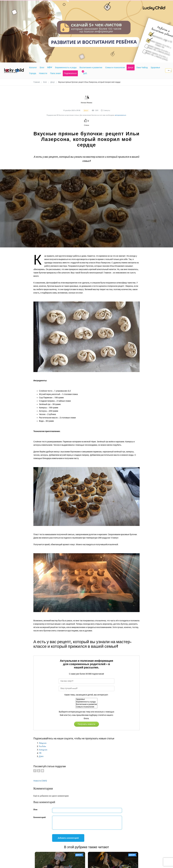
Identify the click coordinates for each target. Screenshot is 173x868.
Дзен (41, 697)
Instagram (43, 691)
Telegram (43, 684)
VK (40, 694)
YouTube (42, 687)
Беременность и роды (86, 643)
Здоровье (86, 640)
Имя (35, 751)
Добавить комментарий (68, 779)
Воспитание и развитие (86, 645)
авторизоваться (120, 56)
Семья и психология (86, 648)
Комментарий (40, 758)
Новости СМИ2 (40, 722)
